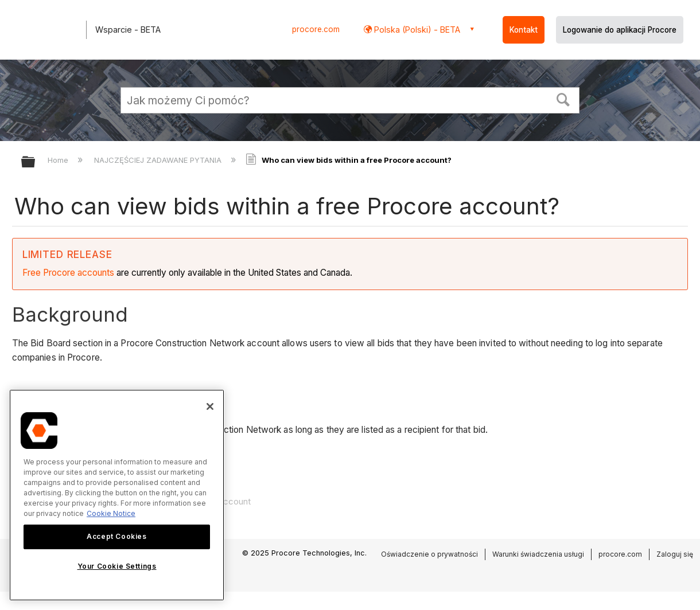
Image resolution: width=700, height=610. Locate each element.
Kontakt (524, 30)
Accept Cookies (116, 536)
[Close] (210, 406)
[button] (563, 99)
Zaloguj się (675, 554)
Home (59, 160)
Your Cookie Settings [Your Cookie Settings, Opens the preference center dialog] (117, 566)
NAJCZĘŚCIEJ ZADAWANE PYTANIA (159, 160)
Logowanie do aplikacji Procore (620, 30)
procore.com (316, 29)
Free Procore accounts (68, 273)
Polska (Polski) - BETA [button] (416, 30)
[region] (117, 495)
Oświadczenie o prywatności (429, 554)
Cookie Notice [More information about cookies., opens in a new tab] (111, 513)
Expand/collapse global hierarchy (36, 163)
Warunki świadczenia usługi (538, 554)
